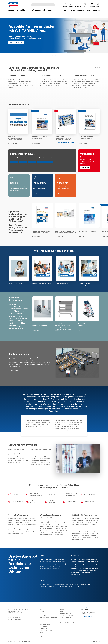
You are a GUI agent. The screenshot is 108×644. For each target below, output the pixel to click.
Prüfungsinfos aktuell (17, 75)
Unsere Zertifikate (87, 616)
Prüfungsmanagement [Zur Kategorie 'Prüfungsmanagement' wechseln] (81, 10)
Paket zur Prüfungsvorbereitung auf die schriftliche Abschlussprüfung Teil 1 (66, 233)
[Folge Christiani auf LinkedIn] (91, 642)
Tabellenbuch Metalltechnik (39, 136)
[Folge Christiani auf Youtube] (94, 642)
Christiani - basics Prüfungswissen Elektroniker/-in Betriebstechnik (41, 232)
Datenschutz (43, 619)
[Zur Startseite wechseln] (13, 3)
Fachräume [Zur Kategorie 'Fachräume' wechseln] (64, 10)
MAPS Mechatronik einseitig (63, 325)
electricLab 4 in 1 (60, 136)
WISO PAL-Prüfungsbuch (86, 136)
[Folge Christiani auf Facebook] (89, 642)
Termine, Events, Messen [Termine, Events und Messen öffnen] (67, 615)
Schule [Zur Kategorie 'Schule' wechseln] (11, 10)
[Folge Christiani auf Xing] (97, 642)
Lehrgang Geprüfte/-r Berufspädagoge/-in (85, 284)
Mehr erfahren (14, 370)
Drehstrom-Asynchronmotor (40, 325)
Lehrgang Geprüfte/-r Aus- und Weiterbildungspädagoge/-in (64, 284)
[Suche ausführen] (33, 5)
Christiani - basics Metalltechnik (87, 231)
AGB (41, 613)
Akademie (62, 183)
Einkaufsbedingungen (45, 628)
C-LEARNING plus (13, 136)
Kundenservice (14, 159)
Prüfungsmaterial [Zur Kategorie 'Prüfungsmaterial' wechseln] (37, 10)
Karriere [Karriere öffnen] (98, 5)
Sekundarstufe (55, 569)
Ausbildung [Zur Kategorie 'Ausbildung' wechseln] (22, 10)
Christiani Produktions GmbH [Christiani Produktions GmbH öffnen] (68, 623)
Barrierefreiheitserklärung (46, 630)
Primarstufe (46, 569)
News (41, 610)
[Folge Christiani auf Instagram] (99, 642)
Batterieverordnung (44, 626)
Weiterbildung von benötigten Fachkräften (64, 584)
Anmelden (65, 5)
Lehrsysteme (14, 318)
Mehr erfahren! (46, 90)
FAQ (41, 636)
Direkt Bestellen (44, 634)
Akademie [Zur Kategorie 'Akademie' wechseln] (52, 10)
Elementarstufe (53, 567)
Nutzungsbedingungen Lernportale (48, 617)
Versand (42, 611)
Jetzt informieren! (15, 92)
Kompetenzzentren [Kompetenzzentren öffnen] (65, 611)
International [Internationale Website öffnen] (85, 5)
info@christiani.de (17, 619)
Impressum (42, 621)
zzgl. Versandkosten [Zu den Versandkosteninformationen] (91, 612)
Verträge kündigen (44, 623)
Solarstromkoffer (83, 325)
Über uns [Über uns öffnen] (63, 621)
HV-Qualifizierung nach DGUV (52, 75)
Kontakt (42, 632)
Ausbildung (40, 183)
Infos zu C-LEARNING (16, 43)
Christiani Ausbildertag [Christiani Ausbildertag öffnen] (66, 617)
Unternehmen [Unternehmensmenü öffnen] (92, 5)
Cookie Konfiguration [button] (45, 625)
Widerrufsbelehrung (45, 615)
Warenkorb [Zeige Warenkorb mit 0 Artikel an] (71, 5)
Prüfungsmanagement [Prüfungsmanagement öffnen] (66, 613)
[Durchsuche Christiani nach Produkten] (45, 5)
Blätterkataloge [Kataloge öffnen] (78, 5)
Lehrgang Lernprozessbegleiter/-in (42, 284)
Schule (14, 183)
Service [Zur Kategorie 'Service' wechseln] (96, 10)
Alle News (97, 67)
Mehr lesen (13, 194)
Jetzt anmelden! (77, 92)
